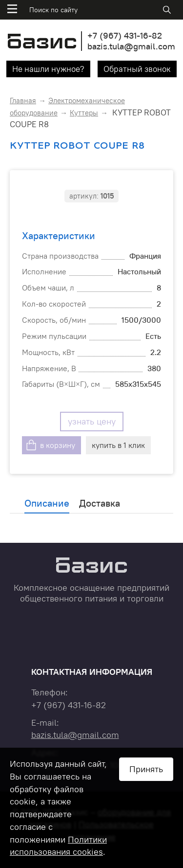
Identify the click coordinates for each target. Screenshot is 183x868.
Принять (146, 769)
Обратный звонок (137, 69)
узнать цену (92, 421)
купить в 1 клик (118, 445)
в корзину (58, 445)
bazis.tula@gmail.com (131, 46)
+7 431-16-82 (125, 35)
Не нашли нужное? (48, 69)
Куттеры (84, 113)
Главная (23, 100)
